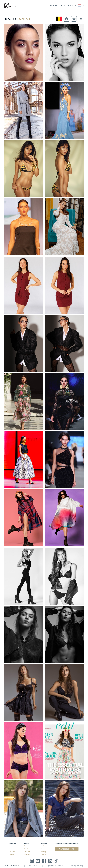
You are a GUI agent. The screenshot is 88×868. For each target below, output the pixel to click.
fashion (24, 19)
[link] (81, 6)
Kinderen (12, 852)
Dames (12, 846)
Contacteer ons (67, 849)
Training (43, 852)
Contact (43, 855)
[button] (67, 19)
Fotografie (27, 852)
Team (42, 849)
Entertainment (28, 849)
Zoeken (12, 855)
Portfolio (43, 846)
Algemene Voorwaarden (55, 866)
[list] (56, 5)
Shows (26, 846)
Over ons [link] (69, 5)
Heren (11, 849)
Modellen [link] (55, 5)
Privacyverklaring (77, 866)
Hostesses (27, 855)
